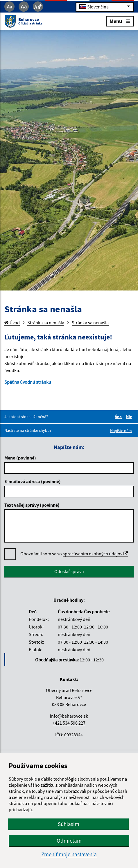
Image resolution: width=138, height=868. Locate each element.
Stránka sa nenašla (46, 323)
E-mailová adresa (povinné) (33, 481)
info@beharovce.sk (69, 716)
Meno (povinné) (20, 458)
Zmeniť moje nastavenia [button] (69, 854)
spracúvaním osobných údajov (95, 554)
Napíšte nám (121, 431)
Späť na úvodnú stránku (28, 382)
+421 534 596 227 (69, 723)
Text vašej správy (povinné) (32, 505)
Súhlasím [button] (69, 824)
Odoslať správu (69, 571)
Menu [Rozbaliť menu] (120, 21)
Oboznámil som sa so (74, 554)
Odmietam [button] (69, 841)
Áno (119, 417)
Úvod (12, 323)
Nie (130, 417)
